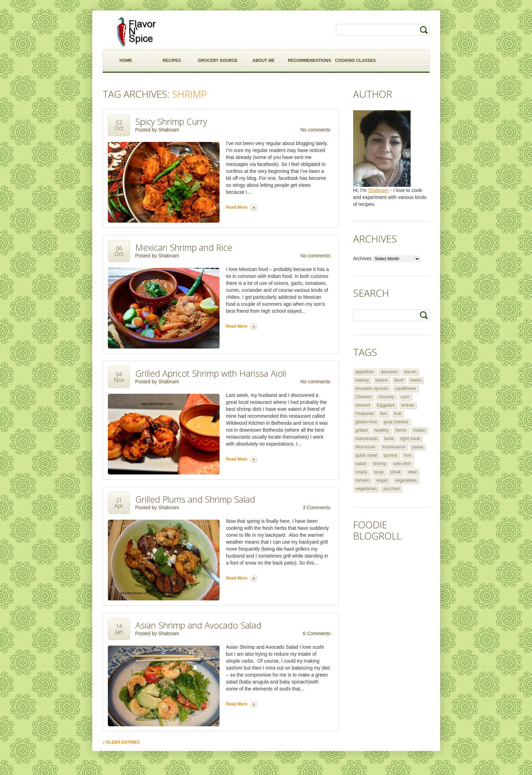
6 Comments (316, 633)
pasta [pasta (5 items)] (418, 447)
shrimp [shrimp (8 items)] (379, 464)
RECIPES (172, 61)
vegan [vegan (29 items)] (382, 480)
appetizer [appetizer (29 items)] (365, 372)
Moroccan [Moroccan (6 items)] (366, 447)
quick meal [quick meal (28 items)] (366, 455)
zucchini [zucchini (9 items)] (391, 489)
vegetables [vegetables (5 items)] (406, 480)
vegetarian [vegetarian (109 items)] (366, 489)
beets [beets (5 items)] (416, 380)
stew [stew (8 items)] (412, 472)
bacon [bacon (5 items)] (410, 372)
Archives (363, 258)
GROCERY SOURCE (218, 61)
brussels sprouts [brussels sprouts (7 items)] (372, 388)
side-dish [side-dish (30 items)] (402, 464)
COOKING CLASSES (355, 61)
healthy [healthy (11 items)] (381, 430)
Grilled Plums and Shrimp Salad (195, 499)
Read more (237, 207)
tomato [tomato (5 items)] (363, 480)
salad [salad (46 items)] (361, 464)
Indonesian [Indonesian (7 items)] (367, 438)
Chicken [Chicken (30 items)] (364, 397)
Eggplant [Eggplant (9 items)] (386, 405)
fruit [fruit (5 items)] (398, 413)
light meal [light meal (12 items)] (410, 438)
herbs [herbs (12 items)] (401, 430)
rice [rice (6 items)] (407, 455)
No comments (315, 130)
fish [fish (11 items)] (383, 413)
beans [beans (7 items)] (382, 380)
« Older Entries (121, 742)
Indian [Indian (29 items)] (419, 430)
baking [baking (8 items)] (362, 380)
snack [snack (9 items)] (362, 472)
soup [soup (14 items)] (379, 472)
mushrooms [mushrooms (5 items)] (394, 447)
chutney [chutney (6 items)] (386, 397)
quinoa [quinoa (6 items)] (391, 455)
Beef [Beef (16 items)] (399, 380)
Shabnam (169, 130)
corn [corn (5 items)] (405, 397)
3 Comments (316, 508)
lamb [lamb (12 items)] (389, 438)
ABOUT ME (264, 61)
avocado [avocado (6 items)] (389, 372)
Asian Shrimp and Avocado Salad (198, 625)
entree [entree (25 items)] (408, 405)
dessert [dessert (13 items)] (363, 405)
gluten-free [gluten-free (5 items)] (366, 422)
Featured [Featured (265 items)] (365, 413)
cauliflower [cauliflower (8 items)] (406, 388)
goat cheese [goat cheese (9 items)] (396, 422)
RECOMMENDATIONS (309, 61)
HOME (126, 61)
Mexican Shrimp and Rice (184, 247)
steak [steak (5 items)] (395, 472)
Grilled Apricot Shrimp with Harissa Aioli (211, 373)
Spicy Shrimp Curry (171, 121)
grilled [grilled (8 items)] (362, 430)
